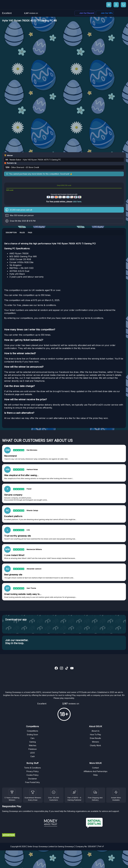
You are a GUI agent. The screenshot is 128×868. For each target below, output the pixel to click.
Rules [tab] (22, 233)
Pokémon (33, 749)
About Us (96, 731)
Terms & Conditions (32, 768)
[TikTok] (67, 668)
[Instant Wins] (116, 792)
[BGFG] (74, 792)
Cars (32, 738)
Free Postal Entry (32, 782)
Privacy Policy (33, 771)
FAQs (96, 775)
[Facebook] (105, 13)
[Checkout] (123, 5)
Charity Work (95, 745)
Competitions (32, 731)
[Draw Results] (54, 792)
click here (77, 202)
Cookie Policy (32, 775)
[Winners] (12, 792)
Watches (33, 745)
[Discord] (85, 13)
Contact (95, 768)
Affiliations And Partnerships (96, 771)
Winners (96, 742)
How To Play (96, 735)
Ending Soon (32, 735)
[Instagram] (61, 668)
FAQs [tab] (30, 233)
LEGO (32, 753)
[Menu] (109, 5)
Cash (33, 756)
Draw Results (95, 738)
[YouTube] (72, 668)
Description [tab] (11, 233)
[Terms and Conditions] (95, 792)
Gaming (33, 742)
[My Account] (116, 5)
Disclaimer (33, 779)
